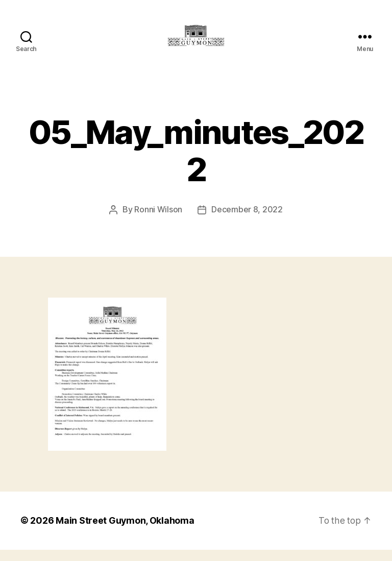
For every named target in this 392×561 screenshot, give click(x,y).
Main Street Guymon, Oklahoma (125, 532)
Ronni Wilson (158, 222)
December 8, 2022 (247, 222)
